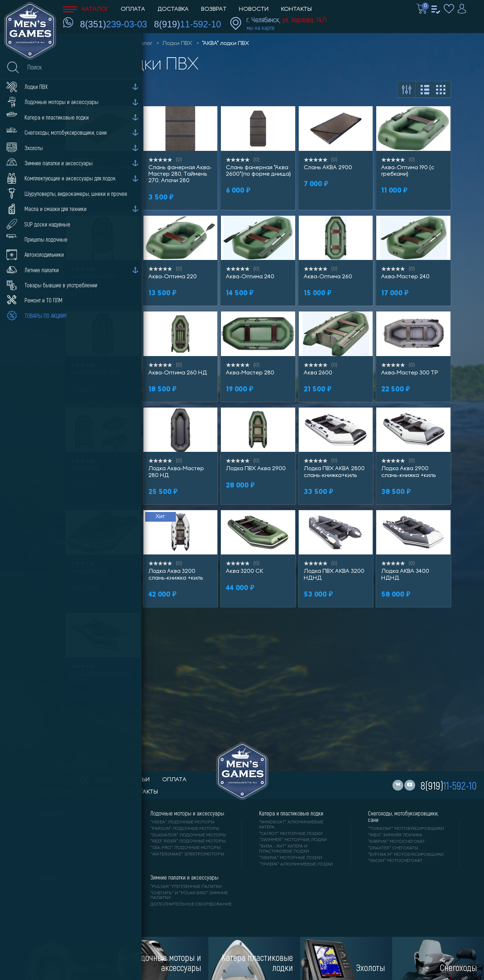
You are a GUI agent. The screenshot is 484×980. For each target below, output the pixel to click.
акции (97, 780)
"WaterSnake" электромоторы (187, 854)
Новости (254, 9)
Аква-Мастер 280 (250, 373)
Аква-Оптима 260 (328, 277)
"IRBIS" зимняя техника (395, 835)
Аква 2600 (318, 373)
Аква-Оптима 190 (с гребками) (408, 171)
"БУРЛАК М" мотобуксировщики (406, 855)
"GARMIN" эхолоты (63, 904)
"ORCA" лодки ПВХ (63, 848)
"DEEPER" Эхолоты (63, 911)
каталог (55, 780)
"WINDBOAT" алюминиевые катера (291, 825)
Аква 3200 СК (245, 571)
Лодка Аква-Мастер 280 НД (176, 472)
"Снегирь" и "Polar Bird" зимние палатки (189, 896)
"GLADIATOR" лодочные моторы (188, 835)
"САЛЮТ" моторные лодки (291, 834)
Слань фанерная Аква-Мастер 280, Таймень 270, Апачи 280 (180, 174)
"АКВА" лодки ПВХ (226, 44)
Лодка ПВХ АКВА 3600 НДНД (101, 677)
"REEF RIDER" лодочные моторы (188, 841)
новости (100, 792)
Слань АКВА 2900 (328, 168)
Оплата (133, 9)
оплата (174, 780)
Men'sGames (104, 44)
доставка (57, 792)
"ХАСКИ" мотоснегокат (395, 861)
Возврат (214, 9)
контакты (143, 792)
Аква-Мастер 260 (95, 373)
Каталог (86, 9)
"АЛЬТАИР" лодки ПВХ (67, 829)
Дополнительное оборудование (191, 904)
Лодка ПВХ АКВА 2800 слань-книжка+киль (334, 472)
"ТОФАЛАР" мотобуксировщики (406, 829)
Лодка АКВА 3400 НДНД (405, 575)
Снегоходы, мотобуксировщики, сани (403, 817)
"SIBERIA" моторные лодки (291, 858)
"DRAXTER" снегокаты (393, 848)
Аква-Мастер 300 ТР (410, 373)
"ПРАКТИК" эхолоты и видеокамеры (67, 896)
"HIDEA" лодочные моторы (182, 822)
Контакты (296, 9)
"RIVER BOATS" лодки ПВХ (70, 822)
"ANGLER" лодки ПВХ (65, 841)
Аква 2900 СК (89, 571)
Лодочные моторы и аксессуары (187, 813)
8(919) (187, 24)
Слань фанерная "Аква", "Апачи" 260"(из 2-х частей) (103, 174)
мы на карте (261, 28)
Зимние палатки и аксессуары (184, 877)
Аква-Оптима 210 (94, 277)
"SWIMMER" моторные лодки (293, 840)
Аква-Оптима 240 (250, 277)
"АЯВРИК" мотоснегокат (396, 842)
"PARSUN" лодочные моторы (185, 829)
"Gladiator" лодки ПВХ (69, 835)
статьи (138, 780)
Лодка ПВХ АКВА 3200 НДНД (334, 575)
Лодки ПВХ (177, 44)
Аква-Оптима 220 (173, 277)
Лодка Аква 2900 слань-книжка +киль (409, 472)
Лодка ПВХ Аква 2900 (256, 469)
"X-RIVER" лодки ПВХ (65, 854)
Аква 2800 (85, 469)
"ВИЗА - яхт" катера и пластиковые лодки (284, 849)
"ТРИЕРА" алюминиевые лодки (296, 864)
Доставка (173, 9)
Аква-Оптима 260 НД (178, 373)
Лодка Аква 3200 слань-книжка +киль (176, 575)
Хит (160, 517)
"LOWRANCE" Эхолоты (67, 887)
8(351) (114, 24)
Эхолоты (51, 877)
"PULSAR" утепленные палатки (186, 887)
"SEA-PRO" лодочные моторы (185, 848)
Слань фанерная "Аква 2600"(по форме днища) (258, 171)
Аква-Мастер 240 (405, 277)
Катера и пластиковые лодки (291, 813)
